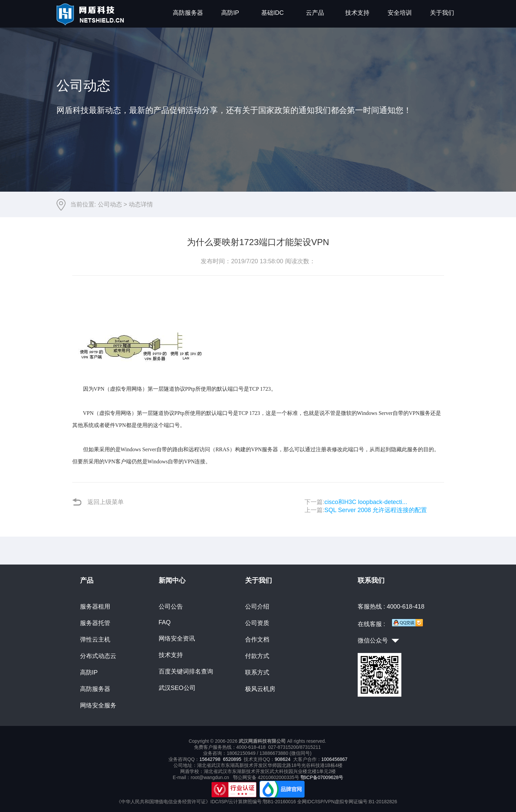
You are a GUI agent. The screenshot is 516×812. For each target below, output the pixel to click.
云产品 (315, 13)
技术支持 (357, 13)
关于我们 (442, 13)
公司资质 (257, 623)
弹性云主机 (95, 640)
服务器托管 (95, 623)
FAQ (165, 622)
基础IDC (272, 13)
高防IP (230, 13)
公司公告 (171, 607)
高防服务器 (188, 13)
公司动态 (110, 204)
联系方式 (257, 672)
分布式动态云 (98, 656)
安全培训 (400, 13)
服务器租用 (95, 607)
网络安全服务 (98, 705)
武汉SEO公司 (177, 688)
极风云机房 (260, 689)
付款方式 (257, 656)
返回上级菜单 (98, 502)
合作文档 (257, 640)
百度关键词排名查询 (186, 671)
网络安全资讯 (177, 639)
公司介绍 (257, 607)
